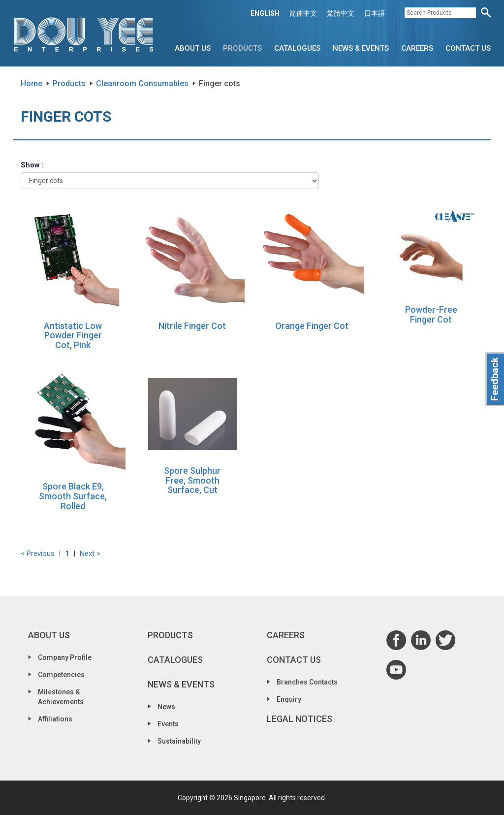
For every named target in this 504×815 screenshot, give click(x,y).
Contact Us (468, 48)
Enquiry (289, 699)
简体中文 (303, 13)
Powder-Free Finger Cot (431, 314)
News (166, 707)
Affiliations (55, 719)
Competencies (61, 675)
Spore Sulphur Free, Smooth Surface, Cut (192, 480)
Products (242, 48)
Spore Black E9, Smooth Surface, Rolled (73, 496)
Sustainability (179, 741)
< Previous (38, 554)
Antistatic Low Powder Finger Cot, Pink (73, 336)
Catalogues (297, 48)
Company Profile (65, 657)
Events (168, 724)
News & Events (361, 48)
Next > (90, 554)
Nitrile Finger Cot (192, 326)
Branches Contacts (307, 682)
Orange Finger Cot (312, 326)
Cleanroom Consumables (142, 83)
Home (31, 83)
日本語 (375, 13)
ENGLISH (265, 13)
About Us (193, 48)
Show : (32, 165)
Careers (417, 48)
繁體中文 (341, 13)
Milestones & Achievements (61, 697)
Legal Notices (299, 719)
